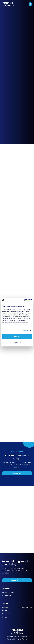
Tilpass (17, 342)
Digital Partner (22, 639)
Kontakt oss (17, 473)
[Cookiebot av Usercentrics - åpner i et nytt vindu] (24, 300)
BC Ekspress (6, 596)
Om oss (5, 617)
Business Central (8, 593)
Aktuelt (4, 611)
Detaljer (26, 330)
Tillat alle (17, 336)
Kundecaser (6, 614)
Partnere (5, 608)
